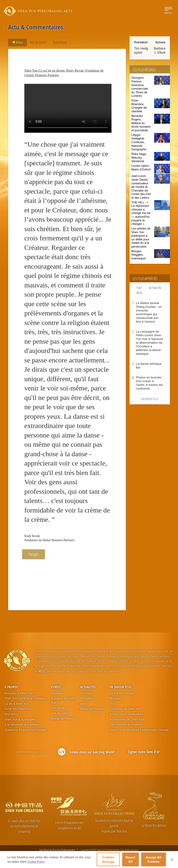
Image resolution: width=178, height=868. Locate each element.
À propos (11, 687)
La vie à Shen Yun (17, 704)
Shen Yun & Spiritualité (20, 719)
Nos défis (11, 714)
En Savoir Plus (120, 687)
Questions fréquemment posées (26, 730)
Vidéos (56, 687)
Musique (115, 698)
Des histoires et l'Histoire (126, 725)
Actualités (156, 288)
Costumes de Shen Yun (125, 709)
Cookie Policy (36, 862)
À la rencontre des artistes (22, 725)
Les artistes (58, 708)
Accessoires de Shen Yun (127, 719)
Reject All (131, 859)
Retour (16, 42)
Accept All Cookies (154, 859)
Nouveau (57, 693)
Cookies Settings (108, 859)
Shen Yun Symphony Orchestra (25, 698)
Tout (139, 288)
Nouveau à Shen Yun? (19, 693)
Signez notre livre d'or (144, 752)
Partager (33, 554)
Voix (112, 704)
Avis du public (38, 42)
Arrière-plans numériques (126, 714)
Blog (139, 293)
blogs (84, 704)
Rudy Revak (60, 42)
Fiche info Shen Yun (18, 709)
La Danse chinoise (122, 693)
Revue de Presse (62, 719)
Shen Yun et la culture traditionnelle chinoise (139, 730)
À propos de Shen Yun (63, 701)
